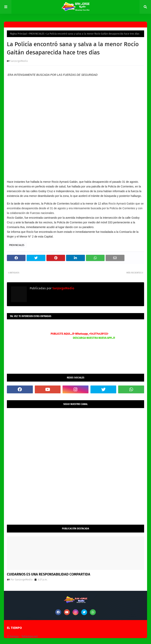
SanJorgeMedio (19, 61)
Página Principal (18, 34)
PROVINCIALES (37, 34)
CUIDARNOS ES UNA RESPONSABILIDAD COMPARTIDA (49, 574)
